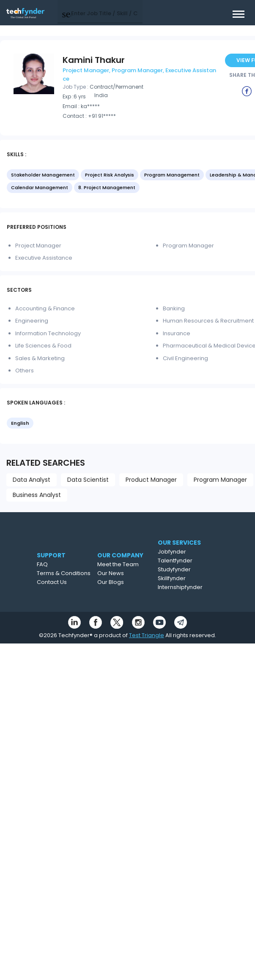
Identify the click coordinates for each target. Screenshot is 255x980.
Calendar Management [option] (40, 187)
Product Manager (151, 480)
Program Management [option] (172, 175)
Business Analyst (37, 495)
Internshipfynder (180, 587)
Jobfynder (172, 552)
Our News (111, 573)
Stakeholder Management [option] (43, 175)
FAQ (42, 564)
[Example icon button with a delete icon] (247, 91)
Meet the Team (118, 564)
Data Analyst (32, 480)
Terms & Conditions (64, 573)
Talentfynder (175, 561)
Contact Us (52, 582)
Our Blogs (111, 582)
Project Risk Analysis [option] (110, 175)
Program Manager (220, 480)
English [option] (20, 423)
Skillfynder (172, 578)
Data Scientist (88, 480)
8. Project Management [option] (107, 187)
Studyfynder (174, 569)
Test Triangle (147, 635)
